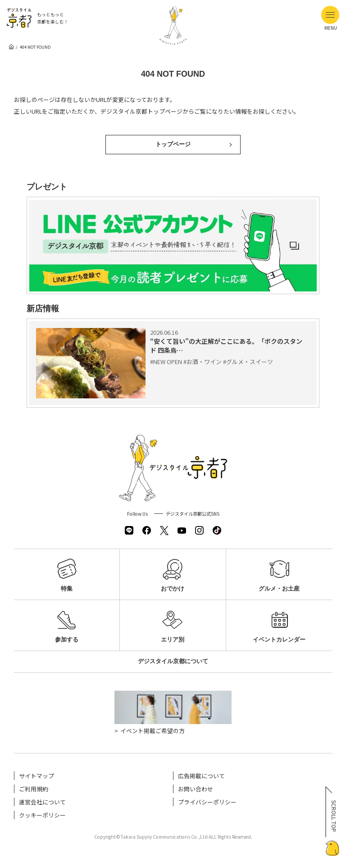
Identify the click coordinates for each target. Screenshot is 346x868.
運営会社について (42, 802)
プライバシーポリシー (207, 802)
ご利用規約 (34, 789)
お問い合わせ (196, 789)
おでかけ (173, 573)
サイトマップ (36, 776)
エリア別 (173, 624)
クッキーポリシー (42, 815)
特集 (67, 573)
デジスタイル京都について (173, 661)
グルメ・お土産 (279, 573)
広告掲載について (201, 776)
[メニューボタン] (330, 15)
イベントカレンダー (279, 624)
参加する (67, 624)
